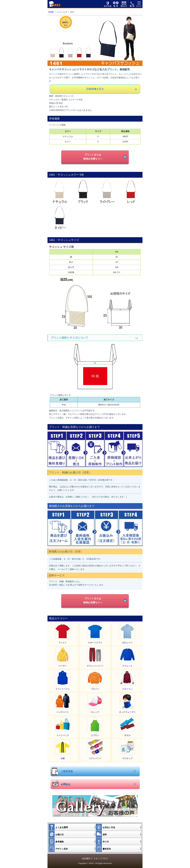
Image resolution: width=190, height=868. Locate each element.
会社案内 (86, 858)
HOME (51, 12)
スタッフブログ (101, 858)
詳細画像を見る (95, 89)
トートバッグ (62, 12)
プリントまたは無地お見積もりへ (93, 157)
